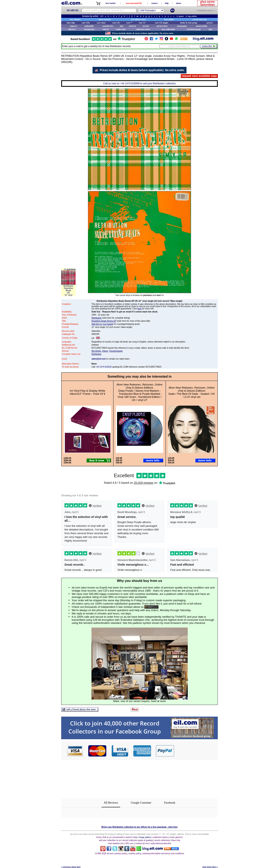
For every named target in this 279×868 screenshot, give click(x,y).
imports (73, 26)
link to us (107, 837)
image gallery (145, 837)
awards (146, 26)
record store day (200, 19)
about (178, 3)
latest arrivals (105, 19)
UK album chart (138, 19)
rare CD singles (162, 23)
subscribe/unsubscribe (161, 843)
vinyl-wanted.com (116, 843)
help (167, 3)
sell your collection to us (110, 840)
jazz (122, 26)
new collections (169, 29)
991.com (129, 843)
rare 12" (142, 23)
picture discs (162, 26)
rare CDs (86, 23)
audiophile (89, 26)
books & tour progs (189, 23)
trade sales (121, 29)
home (99, 837)
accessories (118, 837)
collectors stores (143, 29)
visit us (106, 29)
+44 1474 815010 (104, 367)
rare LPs (116, 23)
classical (132, 26)
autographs (182, 26)
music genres (175, 837)
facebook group (194, 29)
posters (210, 23)
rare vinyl (101, 23)
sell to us (72, 29)
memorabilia (202, 26)
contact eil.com (142, 843)
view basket (110, 3)
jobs (211, 29)
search (129, 837)
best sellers (169, 19)
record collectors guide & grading (137, 840)
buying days (89, 29)
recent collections (162, 840)
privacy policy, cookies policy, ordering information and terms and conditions (149, 853)
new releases (75, 19)
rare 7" (129, 23)
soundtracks (108, 26)
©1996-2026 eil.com (104, 853)
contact (154, 3)
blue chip (71, 23)
